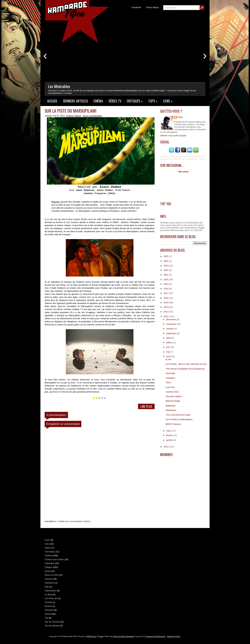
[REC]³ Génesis (173, 424)
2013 (166, 312)
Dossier (48, 579)
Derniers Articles (76, 101)
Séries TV (115, 101)
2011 (166, 447)
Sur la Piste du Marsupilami (71, 111)
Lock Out (170, 387)
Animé (48, 548)
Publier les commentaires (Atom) (74, 521)
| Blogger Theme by (115, 636)
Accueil (52, 101)
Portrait (48, 602)
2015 (166, 303)
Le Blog (48, 594)
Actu (47, 544)
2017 (166, 293)
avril (169, 356)
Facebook (136, 7)
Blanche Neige (173, 401)
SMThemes (91, 636)
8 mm (168, 359)
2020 (166, 279)
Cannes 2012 (172, 392)
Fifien (180, 117)
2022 (166, 270)
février (170, 435)
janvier (170, 440)
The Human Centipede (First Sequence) (185, 369)
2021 (166, 275)
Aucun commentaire (92, 116)
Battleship (170, 406)
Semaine (49, 610)
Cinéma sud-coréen (54, 559)
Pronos (48, 606)
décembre (171, 319)
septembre (172, 333)
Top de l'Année (52, 622)
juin (168, 347)
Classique (49, 563)
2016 (166, 298)
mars (169, 431)
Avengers (170, 378)
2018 (166, 289)
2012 (166, 316)
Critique (78, 116)
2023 (166, 266)
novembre (171, 324)
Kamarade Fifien (71, 636)
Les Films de (51, 598)
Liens (168, 101)
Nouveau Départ (174, 396)
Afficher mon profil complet (173, 136)
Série (47, 614)
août (169, 338)
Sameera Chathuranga (156, 636)
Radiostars (171, 410)
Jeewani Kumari (174, 636)
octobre (170, 329)
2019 (166, 284)
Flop (47, 587)
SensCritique (153, 7)
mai (168, 352)
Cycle (47, 571)
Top (46, 618)
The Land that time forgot (178, 415)
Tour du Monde (52, 626)
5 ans (47, 540)
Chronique (50, 552)
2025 (166, 256)
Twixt (168, 382)
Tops (153, 101)
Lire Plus (146, 406)
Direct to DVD (51, 575)
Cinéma (98, 101)
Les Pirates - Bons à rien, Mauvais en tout (186, 364)
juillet (169, 342)
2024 (166, 261)
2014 (166, 307)
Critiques (135, 101)
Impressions (51, 591)
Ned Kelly (170, 373)
